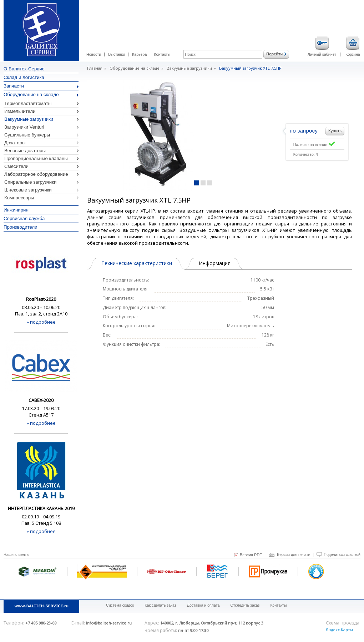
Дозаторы (15, 143)
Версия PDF (251, 555)
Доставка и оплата (203, 605)
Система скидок (120, 605)
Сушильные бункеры (27, 135)
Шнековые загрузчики (28, 190)
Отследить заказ (245, 605)
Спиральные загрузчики (30, 182)
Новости (94, 54)
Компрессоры (19, 198)
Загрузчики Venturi (24, 127)
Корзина (353, 46)
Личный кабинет (322, 46)
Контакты (162, 54)
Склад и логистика (24, 77)
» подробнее (41, 322)
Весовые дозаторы (25, 151)
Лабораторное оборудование (36, 174)
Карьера (139, 54)
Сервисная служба (24, 218)
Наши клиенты (16, 554)
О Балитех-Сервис (24, 69)
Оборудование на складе (41, 94)
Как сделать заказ (160, 605)
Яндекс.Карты (339, 630)
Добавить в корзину (335, 131)
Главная (95, 68)
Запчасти (41, 86)
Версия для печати (294, 554)
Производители (21, 227)
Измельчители (20, 111)
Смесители (16, 166)
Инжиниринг (17, 210)
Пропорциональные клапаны (36, 158)
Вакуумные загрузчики (29, 119)
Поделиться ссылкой (342, 554)
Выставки (117, 54)
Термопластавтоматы (28, 103)
